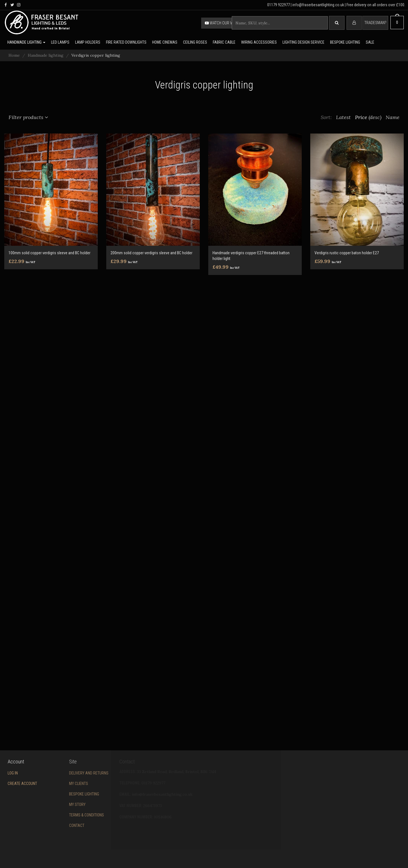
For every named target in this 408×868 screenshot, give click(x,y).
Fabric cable (224, 42)
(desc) (375, 117)
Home (14, 55)
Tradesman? (375, 23)
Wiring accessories (259, 42)
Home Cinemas (165, 42)
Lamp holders (88, 42)
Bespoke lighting (345, 42)
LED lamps (60, 42)
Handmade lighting (26, 42)
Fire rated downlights (126, 42)
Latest (343, 117)
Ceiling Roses (195, 42)
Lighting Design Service (303, 42)
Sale (370, 42)
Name (393, 117)
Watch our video (222, 23)
